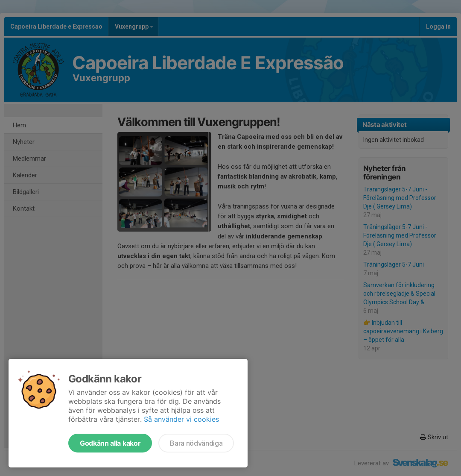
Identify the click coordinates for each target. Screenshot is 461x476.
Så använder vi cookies (181, 419)
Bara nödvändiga (196, 443)
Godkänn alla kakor (110, 443)
